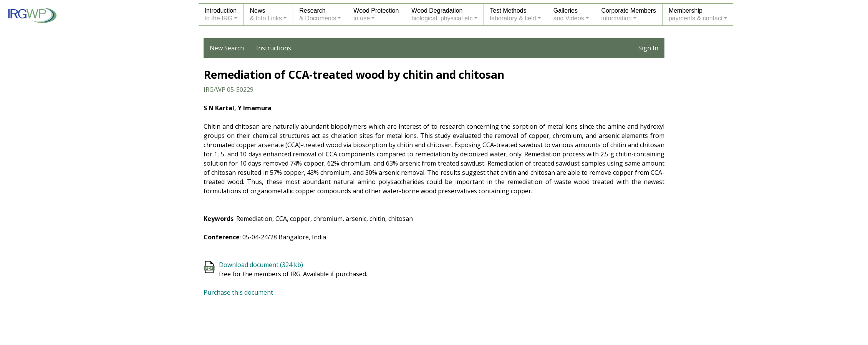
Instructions (274, 48)
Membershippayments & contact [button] (696, 14)
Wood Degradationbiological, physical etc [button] (442, 14)
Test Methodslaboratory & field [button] (513, 14)
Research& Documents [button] (318, 14)
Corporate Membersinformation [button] (629, 14)
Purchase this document (238, 292)
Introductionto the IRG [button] (221, 14)
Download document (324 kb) (261, 265)
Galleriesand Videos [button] (569, 14)
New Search (227, 48)
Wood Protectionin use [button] (376, 14)
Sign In (648, 48)
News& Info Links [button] (266, 14)
